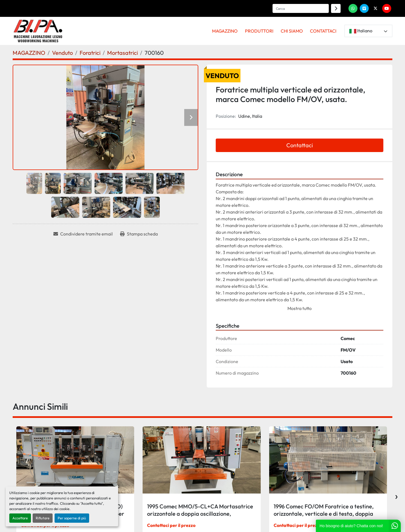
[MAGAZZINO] (29, 53)
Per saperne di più (72, 518)
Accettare (20, 518)
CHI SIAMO (292, 31)
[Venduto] (62, 53)
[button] (225, 31)
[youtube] (387, 8)
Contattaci (300, 145)
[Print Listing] (139, 234)
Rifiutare (43, 518)
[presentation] (396, 495)
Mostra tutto (300, 308)
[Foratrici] (90, 53)
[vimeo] (364, 8)
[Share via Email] (83, 234)
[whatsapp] (353, 8)
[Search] (301, 8)
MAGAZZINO (225, 31)
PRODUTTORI (259, 31)
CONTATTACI (323, 31)
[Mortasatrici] (122, 53)
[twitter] (375, 8)
